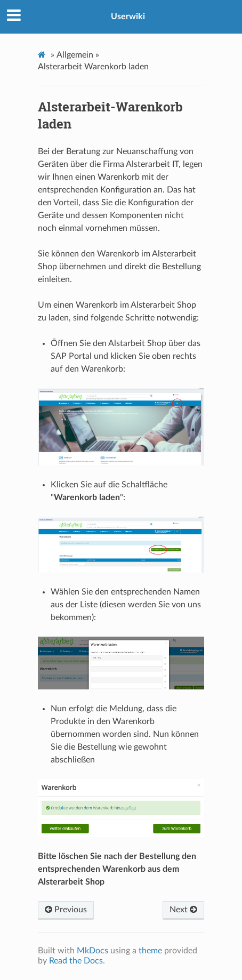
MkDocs (92, 951)
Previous (66, 910)
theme (150, 951)
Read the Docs (76, 961)
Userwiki (128, 17)
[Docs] (43, 55)
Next (183, 910)
